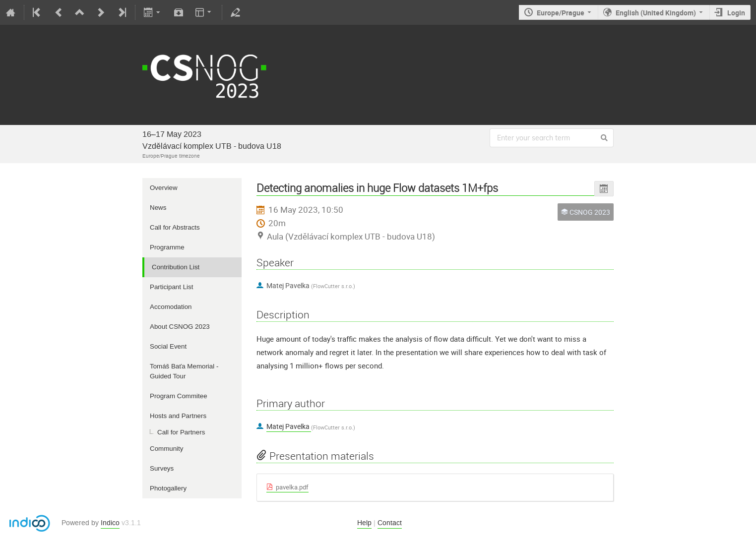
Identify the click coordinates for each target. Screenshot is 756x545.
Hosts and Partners (178, 416)
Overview (164, 188)
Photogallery (168, 488)
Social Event (168, 346)
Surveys (162, 468)
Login (736, 13)
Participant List (171, 287)
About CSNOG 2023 (180, 327)
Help (364, 523)
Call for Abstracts (175, 227)
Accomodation (171, 307)
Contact (390, 523)
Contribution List (176, 267)
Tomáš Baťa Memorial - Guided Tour (184, 371)
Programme (167, 247)
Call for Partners (181, 432)
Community (166, 449)
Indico (110, 523)
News (158, 208)
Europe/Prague (561, 13)
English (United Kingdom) (656, 13)
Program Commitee (179, 396)
